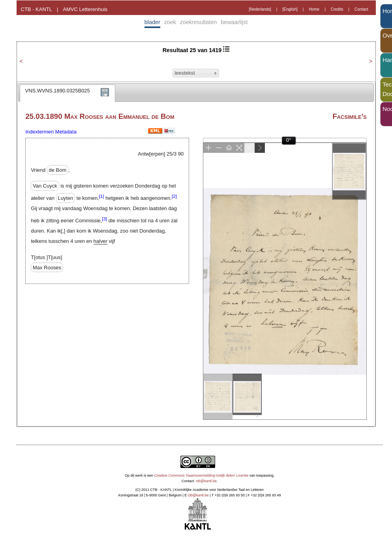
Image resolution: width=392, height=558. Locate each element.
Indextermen (39, 132)
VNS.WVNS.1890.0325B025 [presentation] (58, 91)
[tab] (68, 93)
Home (314, 9)
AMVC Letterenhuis (85, 9)
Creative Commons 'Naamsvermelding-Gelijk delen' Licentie (202, 475)
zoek (170, 22)
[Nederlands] (260, 9)
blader (152, 22)
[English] (290, 9)
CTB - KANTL (37, 9)
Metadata (66, 132)
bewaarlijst (234, 22)
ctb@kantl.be (206, 481)
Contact (361, 9)
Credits (337, 9)
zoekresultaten (199, 22)
